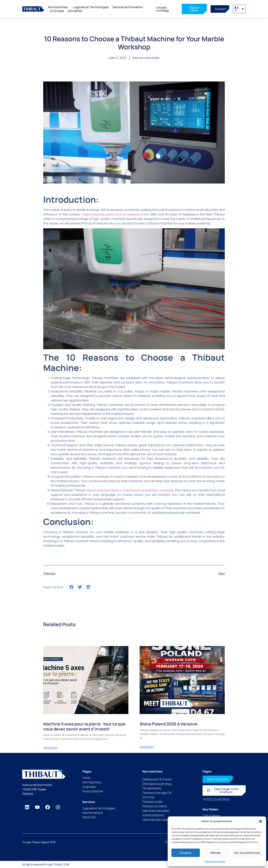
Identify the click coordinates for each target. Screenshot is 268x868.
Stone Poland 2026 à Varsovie (169, 724)
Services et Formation (129, 7)
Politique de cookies (215, 861)
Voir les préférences (247, 853)
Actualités (75, 11)
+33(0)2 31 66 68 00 (216, 799)
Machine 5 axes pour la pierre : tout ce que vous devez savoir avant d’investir (84, 726)
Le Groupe (57, 11)
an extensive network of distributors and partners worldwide (133, 490)
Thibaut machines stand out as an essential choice (115, 214)
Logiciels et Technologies (91, 7)
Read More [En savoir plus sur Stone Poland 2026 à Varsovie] (147, 747)
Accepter (186, 853)
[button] (261, 821)
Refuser (216, 853)
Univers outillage (163, 9)
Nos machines (59, 7)
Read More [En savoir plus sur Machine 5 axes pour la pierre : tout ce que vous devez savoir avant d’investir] (50, 748)
